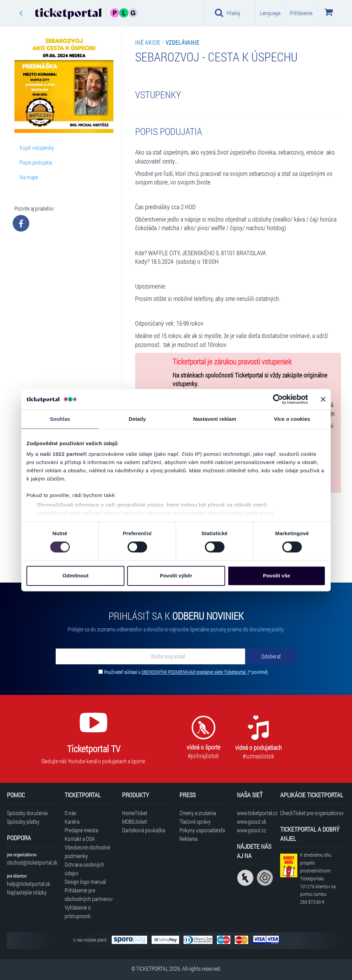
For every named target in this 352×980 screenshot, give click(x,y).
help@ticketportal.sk (29, 884)
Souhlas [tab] (60, 419)
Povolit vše (277, 576)
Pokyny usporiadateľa (202, 830)
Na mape (29, 177)
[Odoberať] (271, 656)
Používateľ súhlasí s (186, 672)
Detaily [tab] (137, 419)
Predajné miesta (81, 830)
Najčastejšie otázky (27, 892)
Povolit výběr (176, 576)
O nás (70, 813)
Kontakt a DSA (80, 839)
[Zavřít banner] (323, 399)
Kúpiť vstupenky (37, 148)
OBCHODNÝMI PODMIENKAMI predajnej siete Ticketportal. (194, 672)
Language (270, 13)
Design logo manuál (85, 882)
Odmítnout (76, 576)
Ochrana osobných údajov (84, 869)
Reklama (188, 839)
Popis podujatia (36, 162)
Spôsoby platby (23, 821)
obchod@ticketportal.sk (32, 862)
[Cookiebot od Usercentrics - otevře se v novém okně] (278, 399)
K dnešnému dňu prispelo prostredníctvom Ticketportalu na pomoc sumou (318, 878)
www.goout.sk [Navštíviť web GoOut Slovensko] (252, 821)
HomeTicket (135, 813)
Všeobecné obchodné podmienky (87, 852)
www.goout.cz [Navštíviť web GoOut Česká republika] (251, 830)
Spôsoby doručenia (27, 813)
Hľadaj (227, 13)
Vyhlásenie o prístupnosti (78, 912)
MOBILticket (135, 821)
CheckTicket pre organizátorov (312, 813)
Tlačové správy (195, 821)
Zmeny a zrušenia (198, 813)
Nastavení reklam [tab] (215, 419)
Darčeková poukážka (144, 830)
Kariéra (72, 821)
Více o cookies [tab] (292, 419)
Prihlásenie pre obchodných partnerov (89, 894)
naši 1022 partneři (63, 454)
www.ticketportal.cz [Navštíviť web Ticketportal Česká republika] (255, 813)
